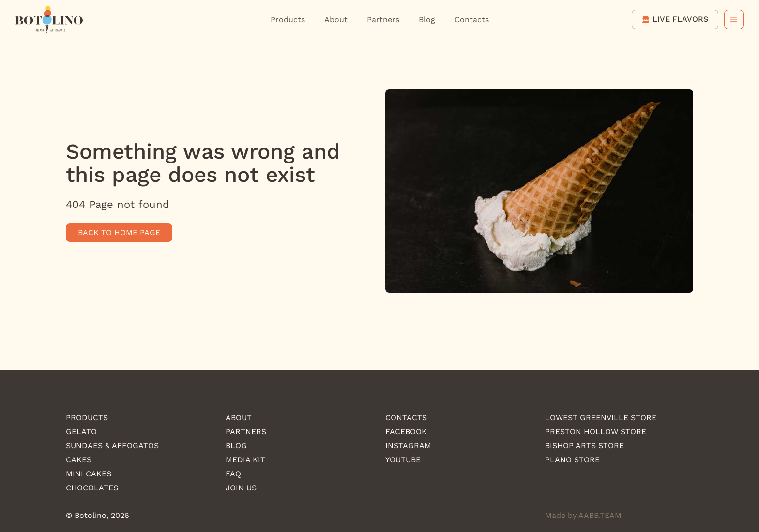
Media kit (245, 460)
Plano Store (572, 460)
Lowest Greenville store (601, 418)
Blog (427, 20)
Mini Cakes (89, 474)
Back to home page (119, 232)
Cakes (79, 460)
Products (288, 20)
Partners (383, 20)
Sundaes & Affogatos (112, 446)
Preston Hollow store (596, 432)
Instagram (408, 446)
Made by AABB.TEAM (583, 515)
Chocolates (92, 488)
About (336, 20)
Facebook (406, 432)
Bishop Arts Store (584, 446)
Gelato (81, 432)
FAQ (233, 474)
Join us (241, 488)
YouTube (403, 460)
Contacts (472, 20)
